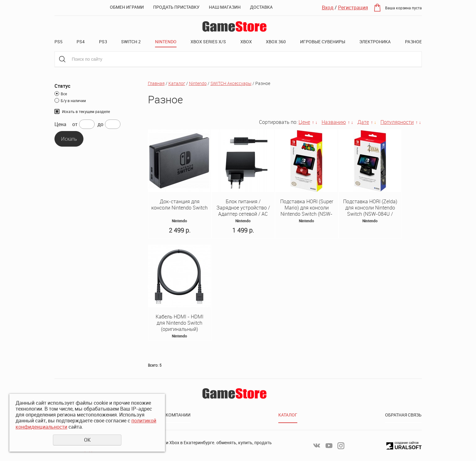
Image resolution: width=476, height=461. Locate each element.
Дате (363, 122)
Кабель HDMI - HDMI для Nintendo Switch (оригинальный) (179, 323)
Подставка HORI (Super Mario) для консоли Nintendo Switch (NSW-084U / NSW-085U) (307, 211)
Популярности (397, 122)
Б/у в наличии (73, 101)
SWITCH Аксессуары (231, 83)
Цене (304, 122)
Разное (413, 42)
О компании (176, 415)
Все (64, 94)
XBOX (246, 42)
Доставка (261, 7)
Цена (60, 124)
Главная (156, 83)
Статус (62, 86)
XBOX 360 (276, 42)
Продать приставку (176, 7)
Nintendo (166, 42)
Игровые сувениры (323, 42)
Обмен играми (127, 7)
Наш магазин (225, 7)
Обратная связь (403, 415)
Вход (328, 7)
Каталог (177, 83)
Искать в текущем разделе (86, 111)
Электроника (375, 42)
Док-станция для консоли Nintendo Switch (179, 205)
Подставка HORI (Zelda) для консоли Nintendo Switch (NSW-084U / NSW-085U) (370, 211)
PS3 (103, 42)
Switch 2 (131, 42)
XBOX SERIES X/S (208, 42)
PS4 (81, 42)
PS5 (59, 42)
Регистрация (353, 7)
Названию (334, 122)
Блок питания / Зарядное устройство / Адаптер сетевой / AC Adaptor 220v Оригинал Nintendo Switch (243, 214)
